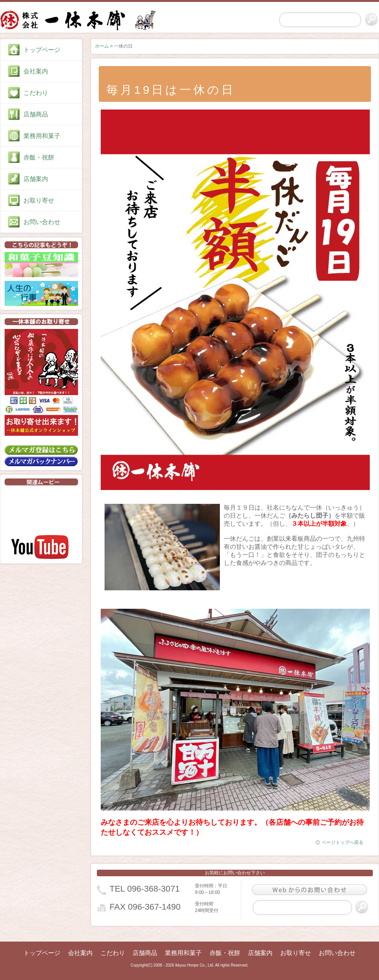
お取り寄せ (39, 200)
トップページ (42, 50)
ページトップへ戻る (339, 842)
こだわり (36, 93)
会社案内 (36, 71)
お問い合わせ (42, 222)
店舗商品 (36, 114)
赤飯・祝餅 (39, 157)
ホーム (102, 46)
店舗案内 (36, 179)
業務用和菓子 (42, 136)
